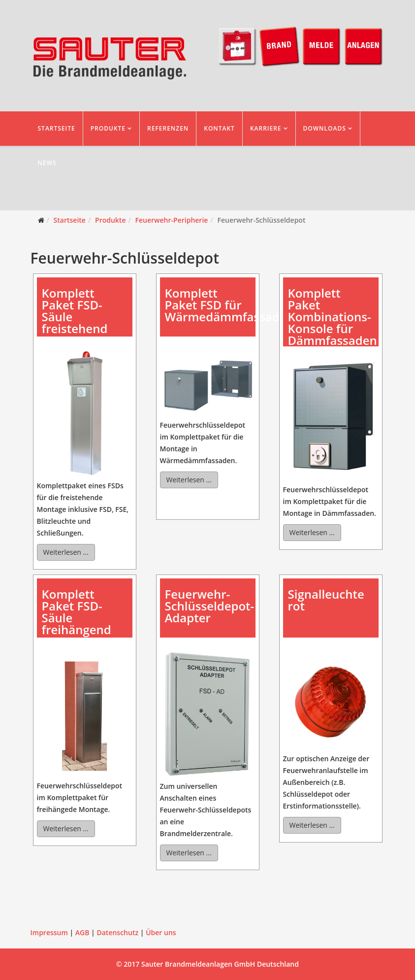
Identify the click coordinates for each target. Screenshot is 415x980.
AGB (82, 932)
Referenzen (168, 128)
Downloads (325, 128)
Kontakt (219, 128)
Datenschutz (117, 932)
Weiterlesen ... (66, 552)
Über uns (161, 932)
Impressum (49, 932)
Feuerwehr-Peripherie (172, 220)
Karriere (266, 128)
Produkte (108, 128)
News (47, 163)
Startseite (57, 128)
